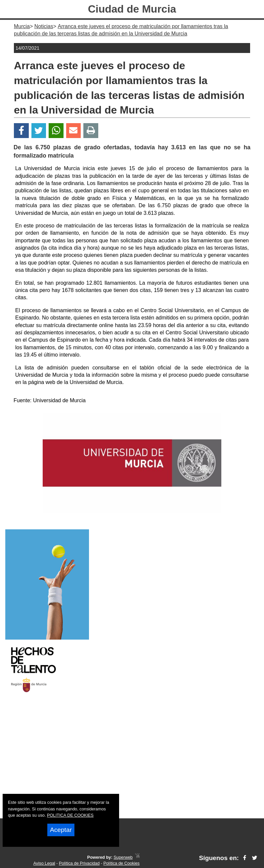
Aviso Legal (44, 863)
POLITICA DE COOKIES (70, 815)
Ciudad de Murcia (132, 9)
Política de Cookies (121, 863)
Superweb (123, 857)
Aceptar (61, 830)
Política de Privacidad (79, 863)
